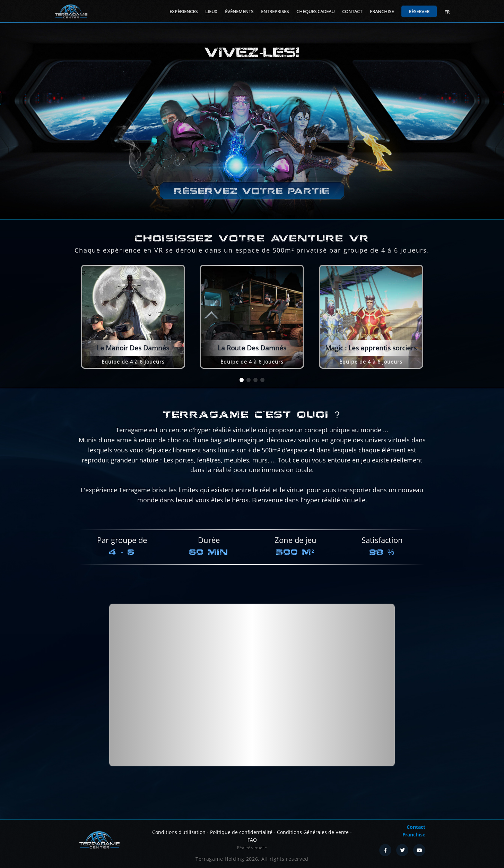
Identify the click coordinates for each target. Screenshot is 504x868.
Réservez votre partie (252, 191)
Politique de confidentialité (241, 832)
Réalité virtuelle (252, 848)
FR (447, 12)
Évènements (239, 11)
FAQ (252, 840)
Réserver (419, 11)
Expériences (184, 11)
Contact (352, 11)
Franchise (382, 11)
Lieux (211, 11)
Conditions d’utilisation (179, 832)
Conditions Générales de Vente (313, 832)
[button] (242, 380)
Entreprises (275, 11)
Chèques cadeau (315, 11)
